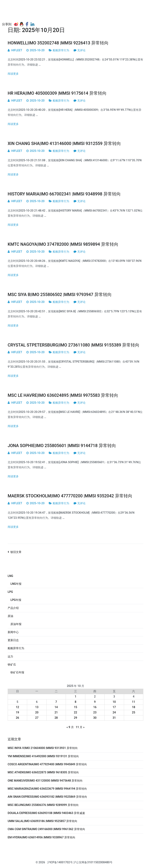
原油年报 (16, 624)
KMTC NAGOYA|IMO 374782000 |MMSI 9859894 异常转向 (63, 244)
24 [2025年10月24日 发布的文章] (114, 713)
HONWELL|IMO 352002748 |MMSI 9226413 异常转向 (58, 43)
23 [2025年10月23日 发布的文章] (95, 713)
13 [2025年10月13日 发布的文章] (37, 707)
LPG (10, 592)
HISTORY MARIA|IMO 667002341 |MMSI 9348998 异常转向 (64, 194)
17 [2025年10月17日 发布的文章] (114, 707)
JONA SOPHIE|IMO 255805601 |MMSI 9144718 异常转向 (62, 446)
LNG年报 (16, 584)
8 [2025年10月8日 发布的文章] (75, 702)
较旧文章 (16, 552)
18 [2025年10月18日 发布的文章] (134, 707)
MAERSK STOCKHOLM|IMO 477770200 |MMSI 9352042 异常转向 (70, 496)
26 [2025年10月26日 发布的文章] (17, 718)
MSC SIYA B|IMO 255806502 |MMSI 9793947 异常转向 (60, 295)
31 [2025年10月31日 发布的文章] (114, 718)
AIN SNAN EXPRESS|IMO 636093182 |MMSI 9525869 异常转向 (47, 797)
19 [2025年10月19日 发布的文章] (17, 713)
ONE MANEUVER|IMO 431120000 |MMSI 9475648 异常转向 (45, 781)
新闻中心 (13, 632)
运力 (10, 657)
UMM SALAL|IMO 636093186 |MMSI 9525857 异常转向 (43, 821)
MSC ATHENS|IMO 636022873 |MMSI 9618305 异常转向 (43, 772)
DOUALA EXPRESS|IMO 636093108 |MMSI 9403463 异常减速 (46, 813)
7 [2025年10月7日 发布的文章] (56, 702)
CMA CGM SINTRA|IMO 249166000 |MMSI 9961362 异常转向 (46, 829)
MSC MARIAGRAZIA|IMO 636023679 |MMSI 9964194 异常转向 (47, 789)
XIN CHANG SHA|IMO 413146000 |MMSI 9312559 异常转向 (64, 143)
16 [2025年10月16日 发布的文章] (95, 707)
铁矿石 (12, 665)
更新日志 (13, 640)
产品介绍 (13, 608)
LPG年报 (16, 600)
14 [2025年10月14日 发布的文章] (56, 707)
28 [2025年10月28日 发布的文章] (56, 718)
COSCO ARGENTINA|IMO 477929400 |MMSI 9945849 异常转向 (47, 764)
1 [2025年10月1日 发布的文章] (75, 697)
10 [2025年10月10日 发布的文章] (114, 702)
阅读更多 (13, 74)
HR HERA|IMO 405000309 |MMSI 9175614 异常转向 (57, 93)
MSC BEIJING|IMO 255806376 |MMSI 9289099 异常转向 (43, 805)
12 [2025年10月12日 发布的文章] (17, 707)
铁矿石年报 (17, 672)
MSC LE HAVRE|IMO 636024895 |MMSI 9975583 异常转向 (63, 395)
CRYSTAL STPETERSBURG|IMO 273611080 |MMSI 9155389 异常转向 (74, 345)
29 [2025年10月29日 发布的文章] (75, 718)
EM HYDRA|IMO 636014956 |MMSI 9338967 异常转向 (41, 837)
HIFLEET (17, 50)
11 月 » (80, 727)
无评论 (81, 50)
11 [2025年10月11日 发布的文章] (134, 702)
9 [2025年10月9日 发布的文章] (95, 702)
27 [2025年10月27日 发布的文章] (37, 718)
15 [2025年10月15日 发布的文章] (75, 707)
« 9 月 (70, 727)
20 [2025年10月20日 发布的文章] (37, 713)
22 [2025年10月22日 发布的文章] (75, 713)
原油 (10, 616)
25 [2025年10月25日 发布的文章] (134, 713)
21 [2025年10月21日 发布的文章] (56, 713)
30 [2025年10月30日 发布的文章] (95, 718)
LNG (10, 576)
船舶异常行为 (61, 50)
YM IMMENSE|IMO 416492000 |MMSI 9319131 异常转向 (43, 756)
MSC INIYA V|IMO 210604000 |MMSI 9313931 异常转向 (43, 748)
